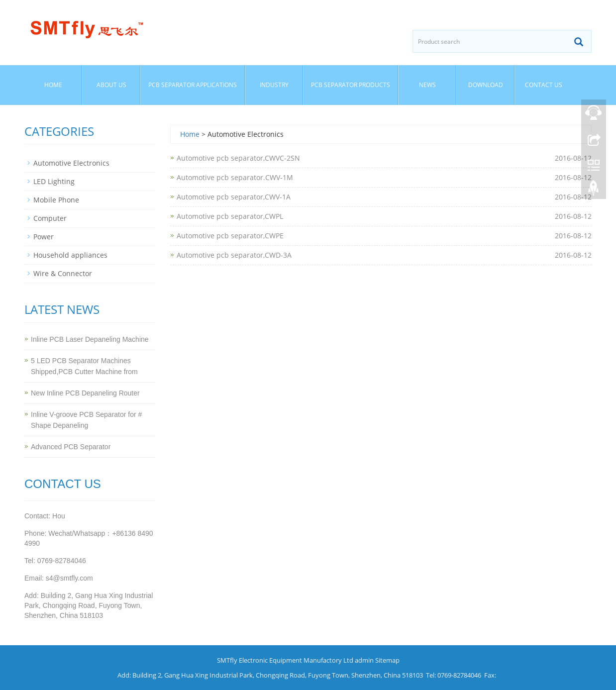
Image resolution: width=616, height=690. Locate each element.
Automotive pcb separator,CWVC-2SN (238, 158)
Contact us (544, 85)
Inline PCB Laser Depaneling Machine (90, 339)
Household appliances (70, 255)
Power (44, 237)
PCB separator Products (351, 85)
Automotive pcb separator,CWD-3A (234, 255)
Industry (274, 85)
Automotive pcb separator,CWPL (230, 216)
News (427, 85)
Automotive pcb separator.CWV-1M (235, 177)
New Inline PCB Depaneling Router (85, 393)
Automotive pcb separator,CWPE (230, 236)
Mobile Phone (56, 200)
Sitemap (387, 660)
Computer (50, 218)
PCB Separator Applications (193, 85)
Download (486, 85)
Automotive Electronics (71, 163)
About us (111, 85)
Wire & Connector (63, 273)
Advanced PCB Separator (71, 447)
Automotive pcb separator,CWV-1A (234, 197)
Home (53, 85)
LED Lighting (54, 181)
